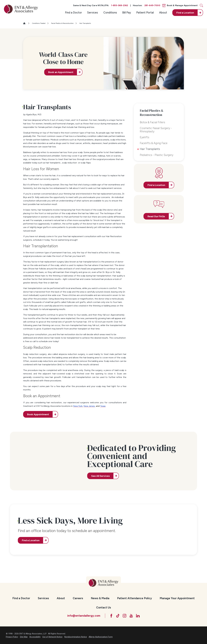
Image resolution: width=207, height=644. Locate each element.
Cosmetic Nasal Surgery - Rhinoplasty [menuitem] (156, 130)
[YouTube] (131, 616)
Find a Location (31, 540)
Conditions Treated (39, 23)
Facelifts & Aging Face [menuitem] (154, 143)
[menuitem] (73, 13)
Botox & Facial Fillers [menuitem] (152, 122)
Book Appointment (38, 414)
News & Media (100, 598)
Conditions (110, 13)
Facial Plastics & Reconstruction (62, 23)
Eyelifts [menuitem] (145, 137)
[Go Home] (26, 23)
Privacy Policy (12, 637)
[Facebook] (111, 616)
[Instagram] (125, 616)
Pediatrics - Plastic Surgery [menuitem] (157, 155)
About (163, 13)
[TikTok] (118, 616)
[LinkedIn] (138, 616)
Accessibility (35, 637)
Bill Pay (127, 13)
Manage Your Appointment (177, 598)
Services (93, 13)
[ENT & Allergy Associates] (21, 9)
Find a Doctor (73, 13)
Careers (78, 598)
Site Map (24, 637)
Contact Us (104, 608)
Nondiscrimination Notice (76, 637)
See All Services (101, 476)
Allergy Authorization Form (101, 637)
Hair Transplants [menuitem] (150, 149)
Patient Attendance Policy (135, 598)
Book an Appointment (61, 72)
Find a (185, 13)
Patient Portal (145, 13)
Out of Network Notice (52, 637)
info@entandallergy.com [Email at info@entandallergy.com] (84, 616)
